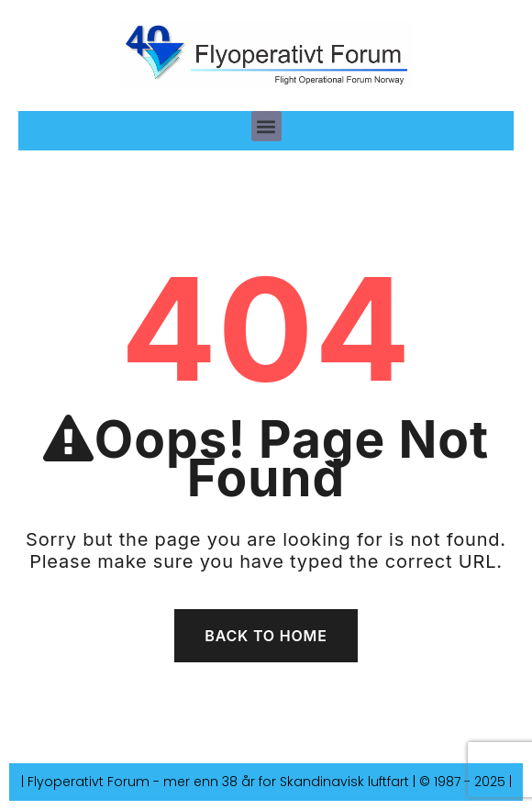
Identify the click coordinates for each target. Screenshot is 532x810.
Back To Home (266, 636)
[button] (266, 126)
